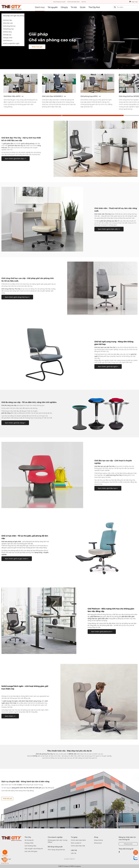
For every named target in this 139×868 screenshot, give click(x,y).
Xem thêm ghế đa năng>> (15, 423)
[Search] (127, 7)
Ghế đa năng (7, 32)
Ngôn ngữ (135, 2)
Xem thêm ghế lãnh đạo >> (16, 159)
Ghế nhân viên (8, 23)
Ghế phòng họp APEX (89, 96)
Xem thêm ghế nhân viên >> (109, 229)
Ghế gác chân (8, 38)
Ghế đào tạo (7, 35)
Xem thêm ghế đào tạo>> (108, 488)
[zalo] (136, 858)
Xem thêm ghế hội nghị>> (108, 367)
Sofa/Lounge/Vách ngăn (11, 43)
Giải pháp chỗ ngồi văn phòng (14, 16)
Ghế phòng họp (8, 29)
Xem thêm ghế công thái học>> (17, 297)
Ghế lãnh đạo (8, 20)
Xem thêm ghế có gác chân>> (17, 559)
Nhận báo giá (7, 798)
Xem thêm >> (10, 716)
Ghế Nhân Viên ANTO (12, 96)
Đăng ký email (128, 844)
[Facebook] (119, 852)
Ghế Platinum (8, 41)
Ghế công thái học (9, 26)
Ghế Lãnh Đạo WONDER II (52, 96)
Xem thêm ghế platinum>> (102, 632)
